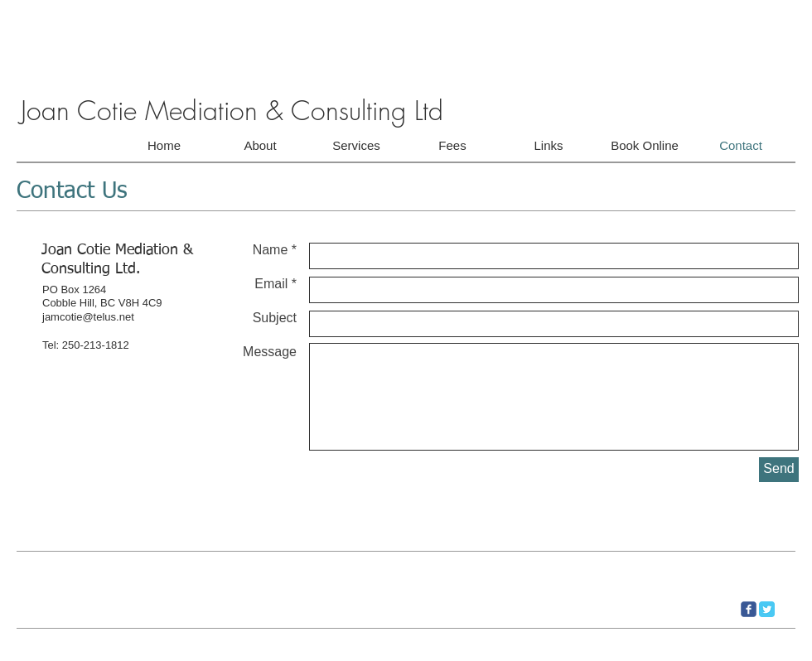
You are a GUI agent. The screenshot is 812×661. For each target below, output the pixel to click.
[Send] (779, 470)
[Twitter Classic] (767, 609)
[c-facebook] (749, 609)
